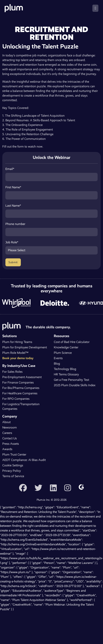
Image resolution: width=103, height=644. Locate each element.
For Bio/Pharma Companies (21, 388)
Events (58, 358)
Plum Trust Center (14, 454)
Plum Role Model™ (15, 353)
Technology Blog (65, 369)
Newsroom (10, 427)
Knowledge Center (66, 347)
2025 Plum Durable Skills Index (75, 385)
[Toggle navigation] (95, 8)
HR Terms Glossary (66, 374)
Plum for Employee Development (25, 347)
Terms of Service (13, 476)
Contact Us (10, 438)
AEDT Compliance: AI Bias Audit (24, 460)
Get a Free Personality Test (71, 380)
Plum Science (63, 353)
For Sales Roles (12, 372)
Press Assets (11, 444)
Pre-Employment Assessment (22, 377)
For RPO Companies (16, 399)
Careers (7, 433)
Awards (7, 449)
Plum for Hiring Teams (17, 342)
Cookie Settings (13, 465)
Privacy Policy (12, 471)
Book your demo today (18, 358)
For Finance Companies (18, 382)
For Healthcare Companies (20, 393)
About (6, 422)
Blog (57, 364)
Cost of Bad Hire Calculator (72, 342)
